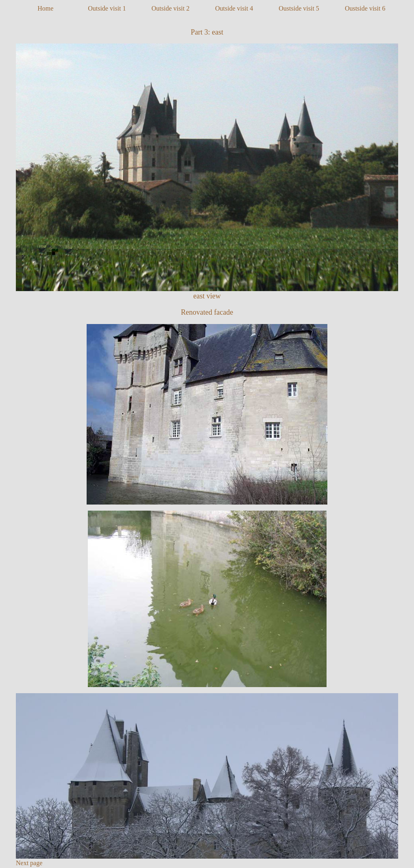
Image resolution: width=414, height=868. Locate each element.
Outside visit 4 (234, 8)
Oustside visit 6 (365, 8)
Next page (29, 863)
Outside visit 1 (107, 8)
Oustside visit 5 (299, 8)
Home (45, 8)
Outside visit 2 (171, 8)
